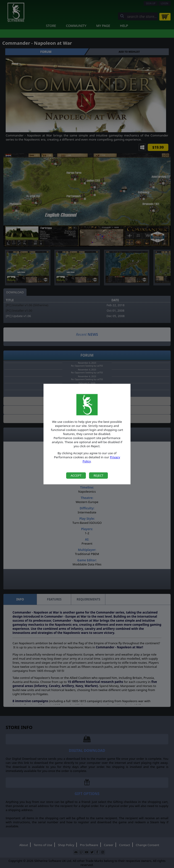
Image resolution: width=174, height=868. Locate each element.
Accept (76, 475)
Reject (98, 475)
